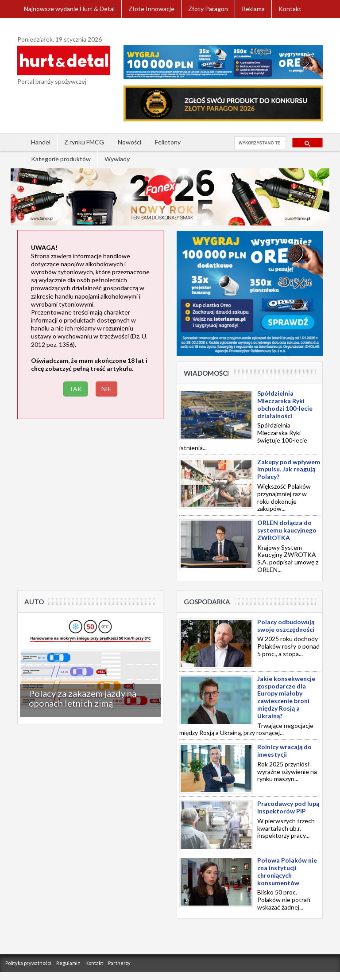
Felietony (168, 142)
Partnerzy (119, 963)
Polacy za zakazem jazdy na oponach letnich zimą (83, 698)
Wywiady (117, 159)
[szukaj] (259, 143)
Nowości (129, 142)
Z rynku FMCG (84, 142)
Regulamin (68, 963)
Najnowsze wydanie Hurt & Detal (69, 9)
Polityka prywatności (28, 963)
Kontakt (290, 9)
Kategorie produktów (61, 159)
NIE (106, 389)
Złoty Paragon (208, 9)
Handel (41, 142)
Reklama (253, 9)
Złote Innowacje (151, 9)
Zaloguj (35, 26)
